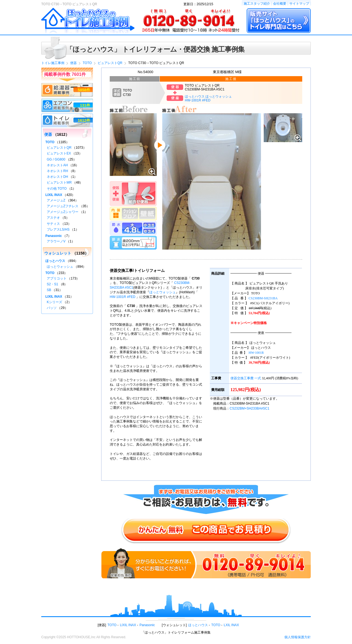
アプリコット (57, 278)
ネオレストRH (57, 171)
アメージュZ (56, 200)
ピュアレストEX (59, 153)
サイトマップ (299, 4)
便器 (48, 134)
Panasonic (54, 236)
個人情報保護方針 (298, 637)
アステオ (53, 218)
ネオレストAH (57, 165)
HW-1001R (256, 353)
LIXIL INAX (54, 195)
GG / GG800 (56, 159)
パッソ (52, 308)
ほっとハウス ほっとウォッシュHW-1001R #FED (208, 98)
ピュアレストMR (59, 183)
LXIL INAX (232, 625)
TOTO (50, 142)
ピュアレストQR (59, 148)
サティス (53, 224)
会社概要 (280, 4)
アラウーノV (56, 241)
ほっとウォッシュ (163, 292)
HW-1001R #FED (123, 297)
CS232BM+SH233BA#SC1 (249, 408)
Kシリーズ (54, 302)
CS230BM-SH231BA (263, 298)
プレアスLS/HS (58, 230)
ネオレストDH (57, 177)
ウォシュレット (58, 253)
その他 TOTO (57, 189)
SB (49, 290)
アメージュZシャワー (63, 212)
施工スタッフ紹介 (257, 4)
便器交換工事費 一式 (246, 378)
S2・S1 (52, 284)
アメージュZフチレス (63, 206)
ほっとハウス (55, 261)
